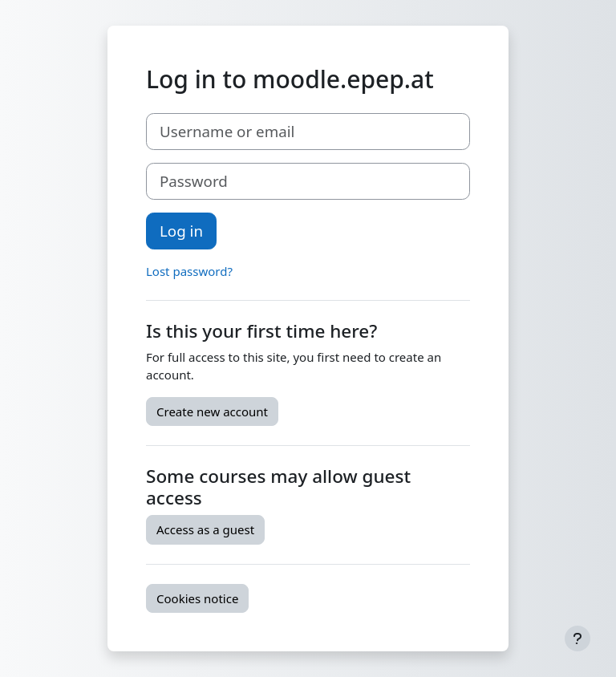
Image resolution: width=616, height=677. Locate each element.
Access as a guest (205, 529)
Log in (181, 231)
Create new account (212, 411)
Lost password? (189, 271)
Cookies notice (197, 598)
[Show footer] (577, 638)
